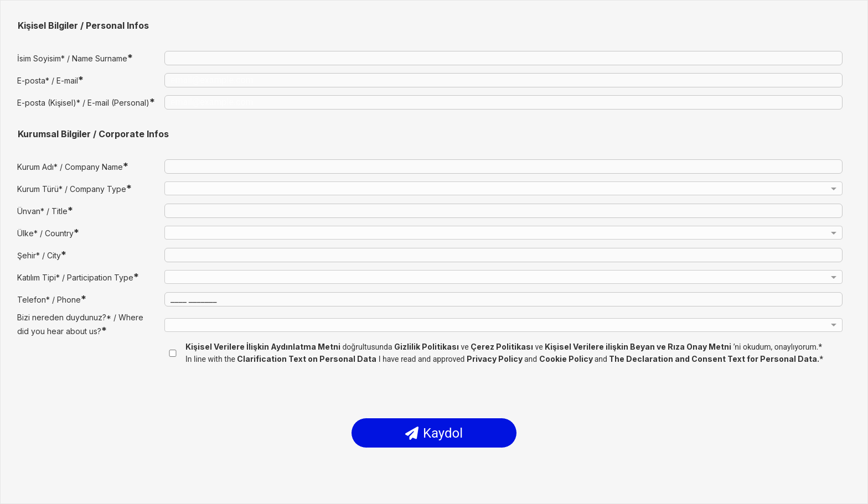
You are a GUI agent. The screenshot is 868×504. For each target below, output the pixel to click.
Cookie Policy (567, 359)
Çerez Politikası (502, 347)
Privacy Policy (495, 359)
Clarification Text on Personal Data (307, 359)
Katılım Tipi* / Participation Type (78, 277)
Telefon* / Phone (52, 299)
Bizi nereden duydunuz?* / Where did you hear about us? (80, 324)
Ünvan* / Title (45, 211)
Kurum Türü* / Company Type (74, 188)
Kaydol (434, 433)
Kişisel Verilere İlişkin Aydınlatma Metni (263, 347)
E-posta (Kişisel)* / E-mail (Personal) (86, 102)
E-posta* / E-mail (50, 80)
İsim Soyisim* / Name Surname (75, 58)
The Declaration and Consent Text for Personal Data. (714, 359)
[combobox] (503, 190)
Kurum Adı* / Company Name (73, 166)
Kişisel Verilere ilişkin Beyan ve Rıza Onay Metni (638, 347)
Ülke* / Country (48, 233)
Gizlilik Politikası (427, 347)
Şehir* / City (42, 255)
